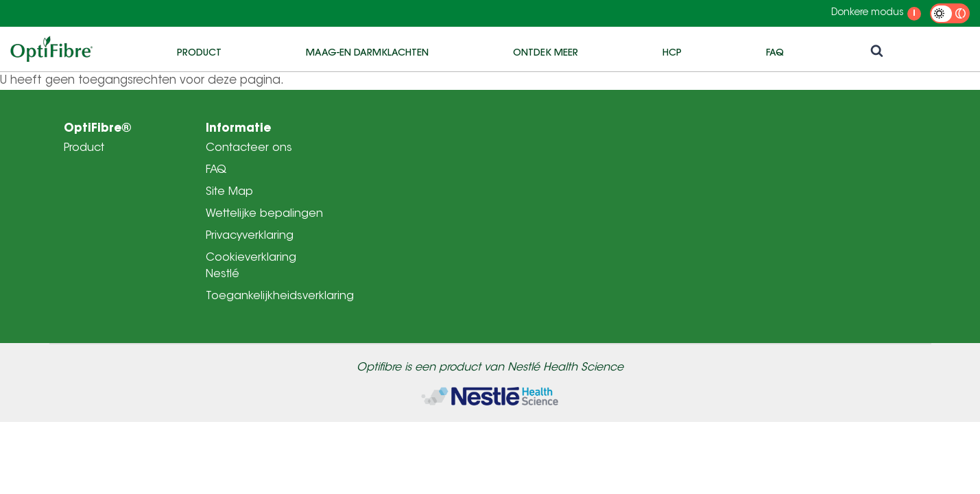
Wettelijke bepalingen (264, 214)
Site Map (229, 192)
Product (199, 52)
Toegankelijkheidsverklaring (280, 296)
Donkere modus (868, 13)
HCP (672, 52)
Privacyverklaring (250, 236)
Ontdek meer (546, 52)
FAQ (775, 52)
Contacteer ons (249, 148)
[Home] (490, 397)
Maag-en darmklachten (367, 52)
